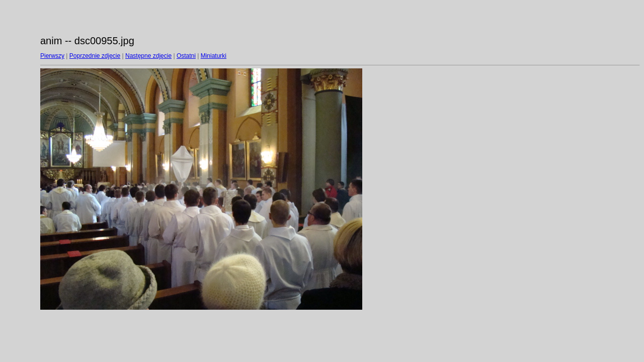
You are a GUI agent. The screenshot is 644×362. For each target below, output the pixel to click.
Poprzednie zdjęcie (95, 56)
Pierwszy (52, 56)
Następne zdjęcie (148, 56)
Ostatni (186, 56)
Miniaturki (214, 56)
